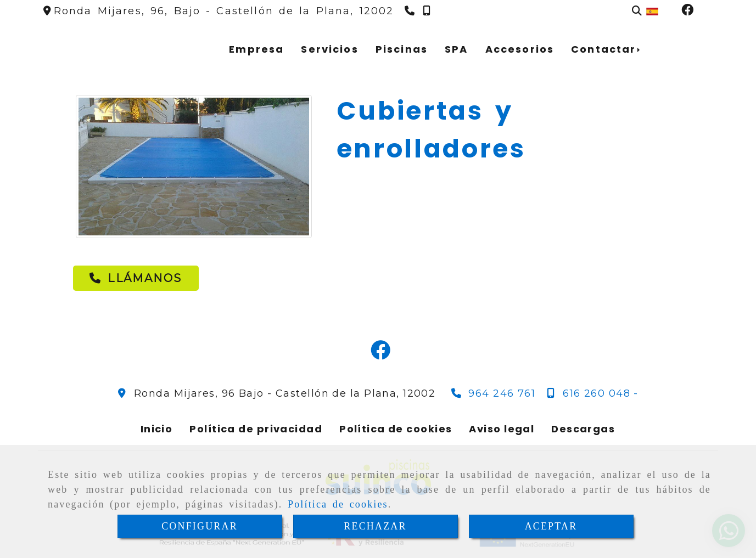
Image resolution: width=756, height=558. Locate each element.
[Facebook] (687, 11)
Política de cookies (338, 504)
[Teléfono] (411, 11)
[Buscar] (637, 11)
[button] (136, 278)
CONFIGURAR (200, 526)
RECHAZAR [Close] (375, 526)
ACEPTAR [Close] (551, 526)
